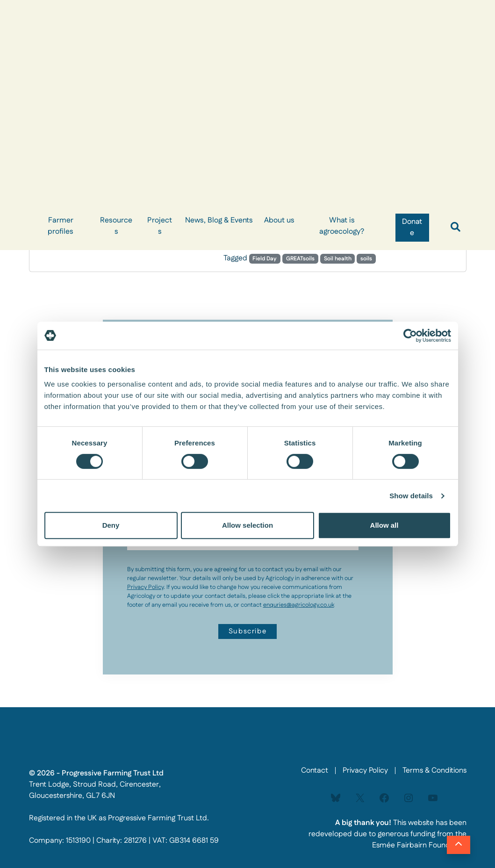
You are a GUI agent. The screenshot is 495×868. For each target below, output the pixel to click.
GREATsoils (300, 259)
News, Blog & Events (219, 220)
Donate (412, 227)
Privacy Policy (145, 587)
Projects (160, 226)
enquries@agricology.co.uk (299, 605)
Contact (315, 771)
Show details (411, 496)
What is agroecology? (342, 226)
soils (366, 259)
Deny (111, 525)
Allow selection (247, 525)
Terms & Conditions (434, 771)
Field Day (265, 259)
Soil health (338, 259)
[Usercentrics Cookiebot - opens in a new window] (410, 336)
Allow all (384, 525)
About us (279, 220)
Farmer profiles (61, 226)
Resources (116, 226)
